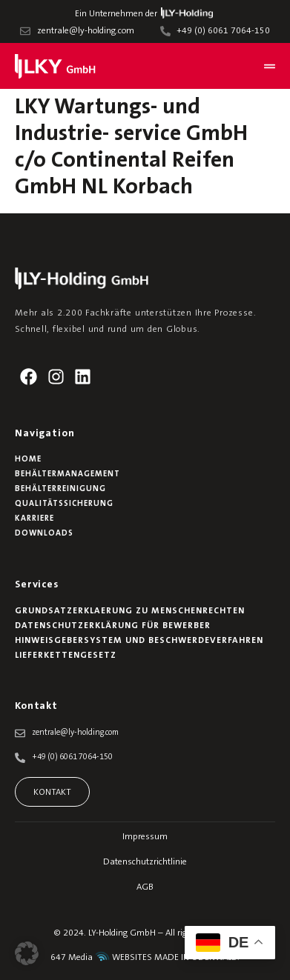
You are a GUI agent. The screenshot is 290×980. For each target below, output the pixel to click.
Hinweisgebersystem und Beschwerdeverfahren (139, 641)
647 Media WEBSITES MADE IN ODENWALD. (145, 958)
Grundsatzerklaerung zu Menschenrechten (130, 611)
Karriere (34, 519)
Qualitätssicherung (64, 504)
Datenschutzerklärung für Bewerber (113, 626)
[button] (27, 953)
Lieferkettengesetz (66, 656)
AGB (145, 887)
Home (28, 460)
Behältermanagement (67, 474)
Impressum (145, 837)
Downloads (44, 534)
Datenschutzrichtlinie (145, 862)
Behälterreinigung (60, 489)
